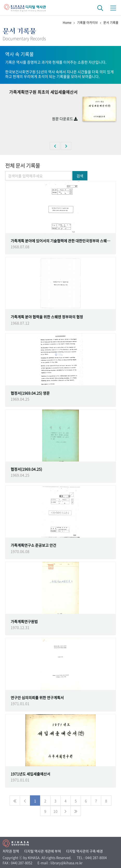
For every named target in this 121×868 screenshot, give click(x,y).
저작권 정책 (11, 851)
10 (55, 811)
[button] (55, 146)
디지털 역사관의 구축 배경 (84, 851)
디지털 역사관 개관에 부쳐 (43, 851)
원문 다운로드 (65, 119)
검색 (80, 176)
